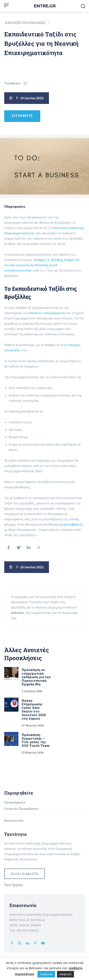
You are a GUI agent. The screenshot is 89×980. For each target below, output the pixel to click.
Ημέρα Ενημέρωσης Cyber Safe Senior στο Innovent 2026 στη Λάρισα (34, 709)
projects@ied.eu (71, 525)
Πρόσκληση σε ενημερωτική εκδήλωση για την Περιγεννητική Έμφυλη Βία (36, 677)
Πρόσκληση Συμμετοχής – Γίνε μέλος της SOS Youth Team (36, 740)
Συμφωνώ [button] (46, 974)
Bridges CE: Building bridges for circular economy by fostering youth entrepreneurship (42, 265)
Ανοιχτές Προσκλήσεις (26, 23)
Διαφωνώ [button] (65, 974)
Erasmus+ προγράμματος (47, 313)
